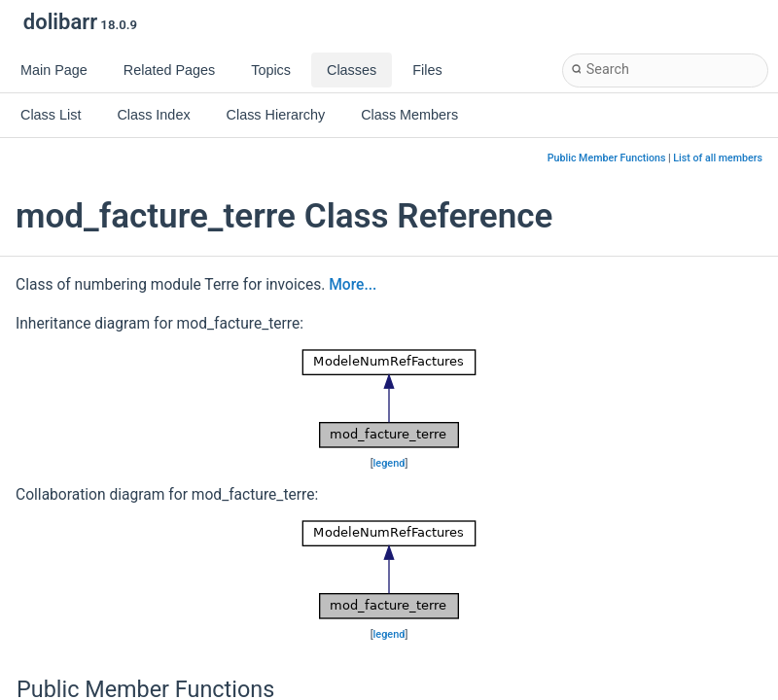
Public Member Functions (607, 158)
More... (353, 285)
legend (389, 463)
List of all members (718, 158)
